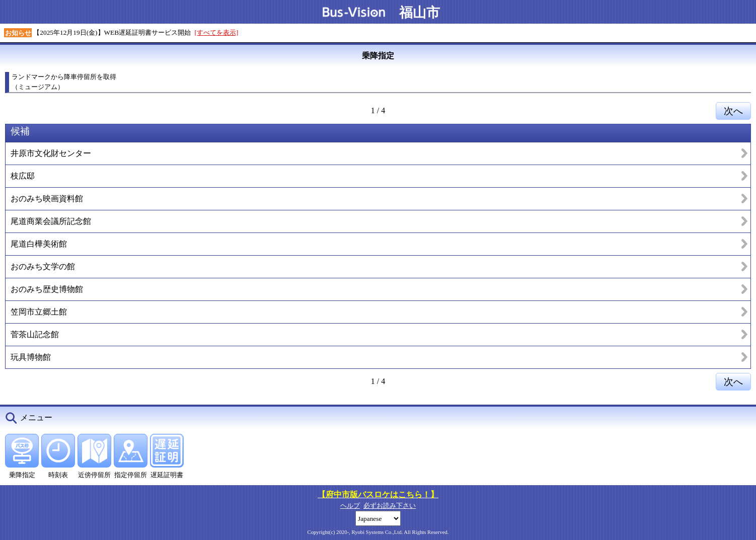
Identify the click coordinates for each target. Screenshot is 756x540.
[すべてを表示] (217, 32)
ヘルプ (350, 506)
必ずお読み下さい (390, 506)
